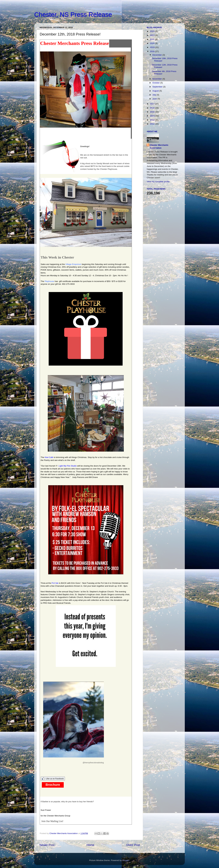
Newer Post (47, 845)
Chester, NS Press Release (73, 15)
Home (90, 845)
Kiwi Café (49, 457)
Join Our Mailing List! (52, 821)
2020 (153, 43)
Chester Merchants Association (159, 146)
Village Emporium (73, 264)
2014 (153, 116)
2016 (153, 108)
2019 (153, 47)
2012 (153, 124)
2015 (153, 112)
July (155, 95)
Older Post (133, 845)
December (157, 55)
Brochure (53, 785)
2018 (153, 51)
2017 (153, 104)
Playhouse (49, 281)
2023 (153, 31)
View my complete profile (158, 182)
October (156, 83)
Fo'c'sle (55, 583)
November (157, 79)
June (155, 99)
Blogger (126, 860)
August (156, 91)
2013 (153, 120)
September (158, 87)
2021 (153, 39)
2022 (153, 35)
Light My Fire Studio (68, 466)
